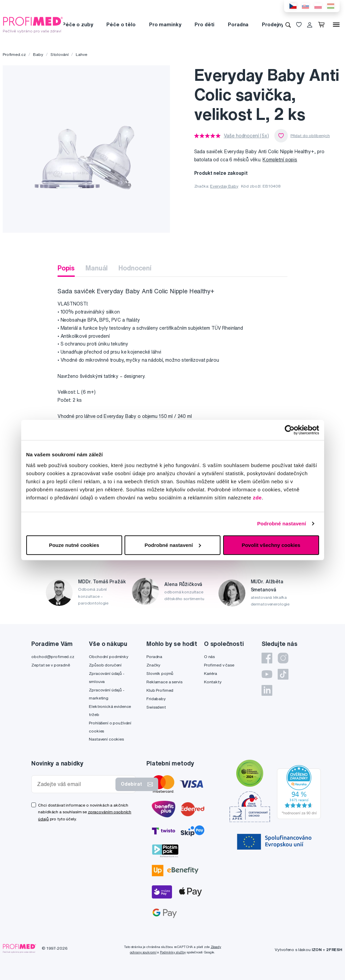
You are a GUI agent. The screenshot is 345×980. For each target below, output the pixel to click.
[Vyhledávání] (288, 25)
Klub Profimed (160, 690)
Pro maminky (165, 24)
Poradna (238, 24)
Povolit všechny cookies (271, 545)
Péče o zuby (78, 24)
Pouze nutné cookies (74, 545)
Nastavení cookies (106, 739)
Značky (153, 665)
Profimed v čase (219, 665)
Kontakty (213, 682)
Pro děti (204, 24)
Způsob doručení (105, 665)
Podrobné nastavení (282, 524)
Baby (38, 54)
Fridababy (156, 699)
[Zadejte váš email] (75, 784)
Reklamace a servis (164, 682)
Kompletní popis (280, 160)
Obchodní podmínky (109, 657)
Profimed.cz (14, 54)
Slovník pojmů (160, 673)
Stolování (60, 54)
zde (257, 497)
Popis (66, 268)
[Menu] (336, 25)
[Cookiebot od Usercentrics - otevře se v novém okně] (290, 430)
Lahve (81, 54)
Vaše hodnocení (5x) (246, 136)
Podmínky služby (173, 952)
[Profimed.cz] (33, 24)
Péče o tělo (121, 24)
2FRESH (334, 950)
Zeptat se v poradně (50, 665)
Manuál (97, 268)
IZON (317, 950)
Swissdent (156, 707)
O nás (209, 657)
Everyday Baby (224, 186)
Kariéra (211, 673)
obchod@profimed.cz (53, 657)
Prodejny (273, 24)
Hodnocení (135, 268)
